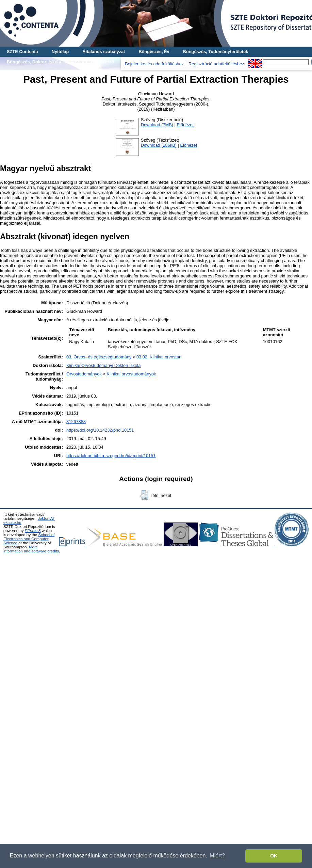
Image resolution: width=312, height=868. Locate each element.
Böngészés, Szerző (94, 62)
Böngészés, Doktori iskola (34, 62)
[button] (144, 495)
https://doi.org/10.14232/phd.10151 (100, 430)
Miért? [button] (217, 856)
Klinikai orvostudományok (131, 374)
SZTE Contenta (22, 52)
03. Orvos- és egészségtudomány (99, 357)
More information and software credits (31, 549)
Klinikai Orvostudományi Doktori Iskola (103, 365)
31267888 (76, 422)
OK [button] (274, 856)
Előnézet (185, 125)
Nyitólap (60, 52)
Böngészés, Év (154, 52)
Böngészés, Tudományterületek (216, 52)
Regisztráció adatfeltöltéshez (216, 64)
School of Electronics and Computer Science (29, 539)
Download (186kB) (159, 145)
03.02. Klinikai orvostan (159, 357)
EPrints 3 (33, 531)
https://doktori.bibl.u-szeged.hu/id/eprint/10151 (111, 456)
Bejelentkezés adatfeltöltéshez (154, 64)
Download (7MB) (157, 125)
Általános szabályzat (104, 52)
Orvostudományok (84, 374)
